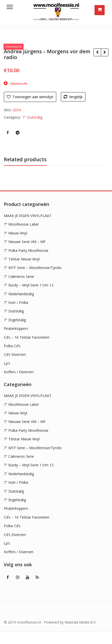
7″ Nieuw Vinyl (15, 233)
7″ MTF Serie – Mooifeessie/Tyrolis (33, 268)
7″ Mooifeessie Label (21, 224)
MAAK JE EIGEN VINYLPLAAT (28, 216)
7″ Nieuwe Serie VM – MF (25, 242)
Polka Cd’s (12, 346)
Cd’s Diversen (15, 354)
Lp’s (7, 363)
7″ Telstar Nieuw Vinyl (22, 259)
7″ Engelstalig (15, 320)
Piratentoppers (16, 328)
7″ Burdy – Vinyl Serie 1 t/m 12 (29, 285)
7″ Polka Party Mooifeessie (26, 250)
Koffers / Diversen (19, 372)
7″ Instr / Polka (16, 302)
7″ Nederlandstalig (19, 294)
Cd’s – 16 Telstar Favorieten (27, 337)
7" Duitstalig (32, 117)
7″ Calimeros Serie (19, 276)
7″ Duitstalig (14, 311)
